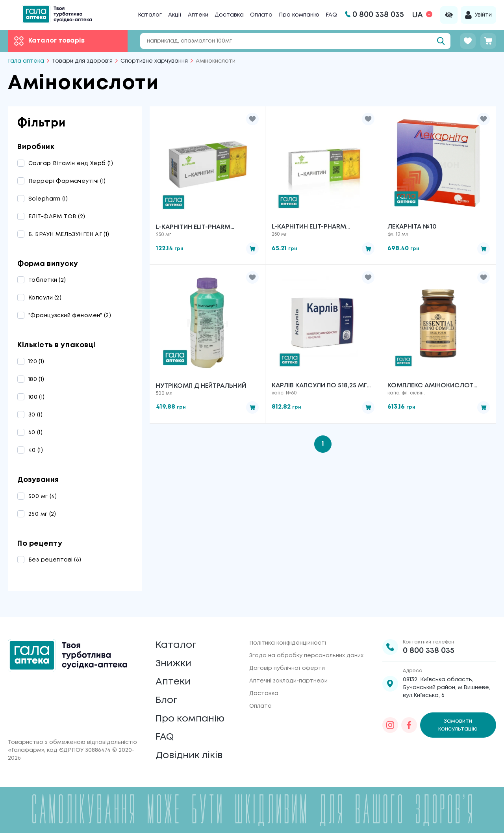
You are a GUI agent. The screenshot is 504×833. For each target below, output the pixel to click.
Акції (175, 15)
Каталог (150, 15)
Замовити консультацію (458, 724)
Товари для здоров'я (82, 61)
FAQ (331, 15)
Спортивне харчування (154, 61)
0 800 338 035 (429, 650)
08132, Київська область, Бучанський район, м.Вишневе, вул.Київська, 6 (447, 687)
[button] (252, 119)
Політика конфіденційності (288, 642)
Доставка (229, 15)
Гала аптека (26, 61)
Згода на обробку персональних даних (306, 655)
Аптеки (198, 15)
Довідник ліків (189, 756)
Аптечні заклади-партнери (288, 680)
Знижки (173, 663)
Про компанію (299, 15)
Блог (167, 700)
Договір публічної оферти (287, 668)
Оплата (261, 15)
